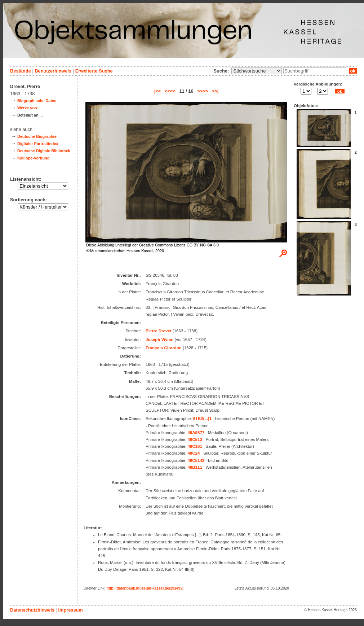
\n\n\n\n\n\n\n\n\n (257, 71)
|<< (158, 91)
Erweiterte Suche (94, 71)
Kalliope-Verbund (33, 158)
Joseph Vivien (159, 340)
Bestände (21, 71)
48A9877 (196, 433)
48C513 (195, 439)
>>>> (203, 91)
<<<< (170, 91)
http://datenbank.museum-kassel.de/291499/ (145, 588)
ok (353, 71)
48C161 (195, 446)
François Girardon (164, 348)
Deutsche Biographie (37, 136)
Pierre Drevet (159, 331)
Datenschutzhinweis (32, 610)
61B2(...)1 (202, 419)
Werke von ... (29, 108)
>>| (215, 91)
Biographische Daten (37, 101)
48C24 (194, 453)
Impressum (70, 610)
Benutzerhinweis (53, 71)
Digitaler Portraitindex (38, 144)
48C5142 (196, 460)
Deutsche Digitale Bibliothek (44, 151)
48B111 (195, 467)
